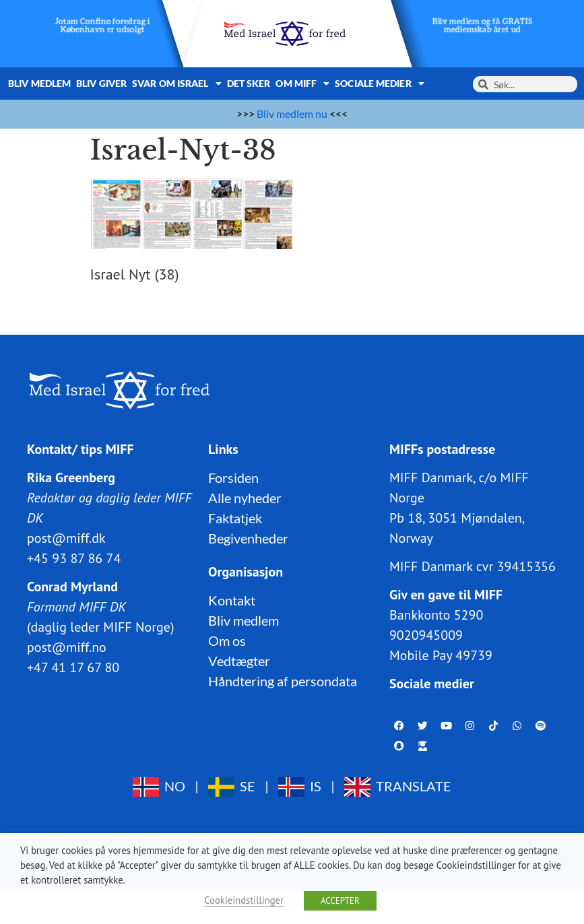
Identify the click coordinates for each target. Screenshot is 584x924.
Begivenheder (248, 538)
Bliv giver (101, 83)
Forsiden (233, 477)
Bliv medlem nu (292, 113)
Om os (227, 640)
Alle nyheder (245, 498)
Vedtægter (239, 661)
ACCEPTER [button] (340, 901)
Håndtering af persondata (283, 681)
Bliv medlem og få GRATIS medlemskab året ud (482, 26)
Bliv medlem (39, 83)
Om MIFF (302, 84)
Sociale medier (380, 84)
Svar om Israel (177, 84)
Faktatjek (235, 518)
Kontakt (232, 600)
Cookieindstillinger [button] (244, 900)
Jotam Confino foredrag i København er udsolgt (102, 26)
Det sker (249, 83)
